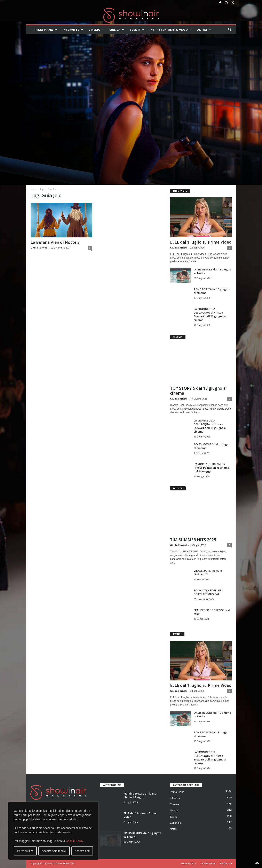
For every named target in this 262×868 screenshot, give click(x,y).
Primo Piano (45, 30)
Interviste (73, 30)
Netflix (174, 829)
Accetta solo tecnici (54, 851)
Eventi (137, 30)
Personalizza (25, 851)
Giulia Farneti (39, 248)
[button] (230, 30)
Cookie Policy (74, 841)
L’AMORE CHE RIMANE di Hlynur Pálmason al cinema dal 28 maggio (211, 468)
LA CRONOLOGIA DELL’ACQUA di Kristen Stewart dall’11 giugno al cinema (210, 314)
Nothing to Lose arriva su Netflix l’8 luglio (140, 795)
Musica (117, 30)
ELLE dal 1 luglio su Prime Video (201, 242)
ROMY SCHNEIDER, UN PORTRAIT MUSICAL (208, 592)
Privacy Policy (188, 863)
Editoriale (175, 823)
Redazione (226, 863)
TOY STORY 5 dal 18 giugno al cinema (198, 391)
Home (33, 189)
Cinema (96, 30)
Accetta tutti (82, 851)
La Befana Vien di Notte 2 (55, 242)
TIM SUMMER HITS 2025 (193, 540)
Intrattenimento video (170, 30)
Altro (204, 30)
